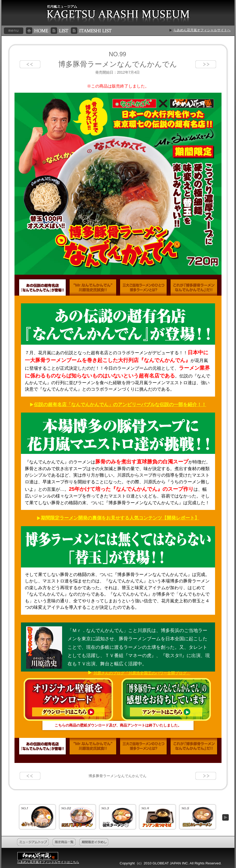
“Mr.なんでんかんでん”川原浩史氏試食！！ (93, 287)
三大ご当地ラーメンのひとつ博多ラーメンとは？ (143, 287)
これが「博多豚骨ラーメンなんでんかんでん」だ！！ (194, 287)
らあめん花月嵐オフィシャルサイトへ (202, 30)
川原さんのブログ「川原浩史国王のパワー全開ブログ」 (142, 673)
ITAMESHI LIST (91, 31)
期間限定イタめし (94, 842)
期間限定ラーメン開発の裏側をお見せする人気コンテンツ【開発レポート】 (120, 518)
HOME (37, 31)
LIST (60, 31)
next (206, 64)
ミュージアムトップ (33, 842)
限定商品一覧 (64, 842)
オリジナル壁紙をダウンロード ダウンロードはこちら (69, 699)
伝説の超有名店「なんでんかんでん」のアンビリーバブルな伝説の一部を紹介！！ (120, 405)
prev (30, 64)
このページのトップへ (212, 842)
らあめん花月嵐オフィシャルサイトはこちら (48, 862)
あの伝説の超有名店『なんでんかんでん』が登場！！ (42, 287)
